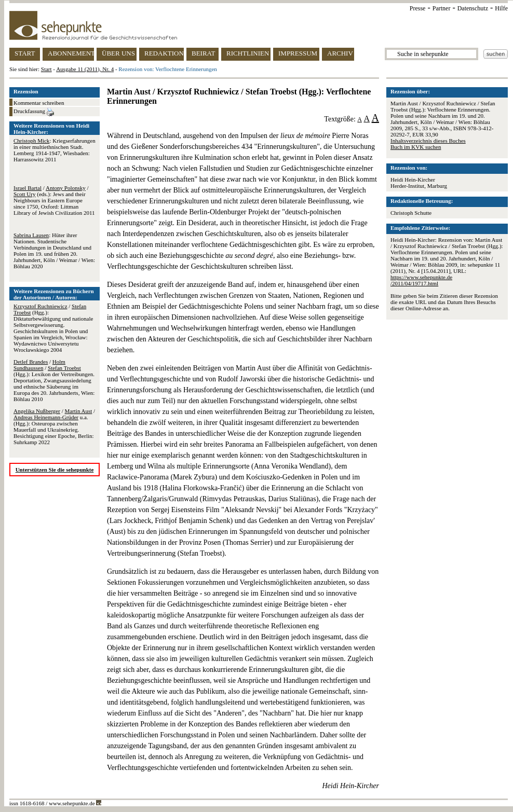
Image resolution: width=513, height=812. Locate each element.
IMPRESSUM (298, 53)
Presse (418, 8)
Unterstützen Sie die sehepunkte (55, 470)
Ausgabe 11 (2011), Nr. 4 (85, 69)
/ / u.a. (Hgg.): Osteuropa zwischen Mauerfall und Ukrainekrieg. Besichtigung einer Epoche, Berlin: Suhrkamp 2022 (54, 426)
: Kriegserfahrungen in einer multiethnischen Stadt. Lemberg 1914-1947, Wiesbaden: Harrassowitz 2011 (55, 150)
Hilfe (501, 8)
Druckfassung (34, 112)
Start (46, 69)
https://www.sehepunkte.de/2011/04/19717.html (421, 280)
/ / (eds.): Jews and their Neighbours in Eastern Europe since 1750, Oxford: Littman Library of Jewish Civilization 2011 (54, 200)
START (25, 53)
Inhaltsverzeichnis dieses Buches (428, 141)
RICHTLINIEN (248, 53)
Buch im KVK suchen (416, 147)
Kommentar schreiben (39, 103)
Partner (442, 8)
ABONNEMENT (71, 53)
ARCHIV (340, 53)
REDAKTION (164, 53)
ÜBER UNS (118, 53)
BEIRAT (204, 53)
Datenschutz (473, 8)
